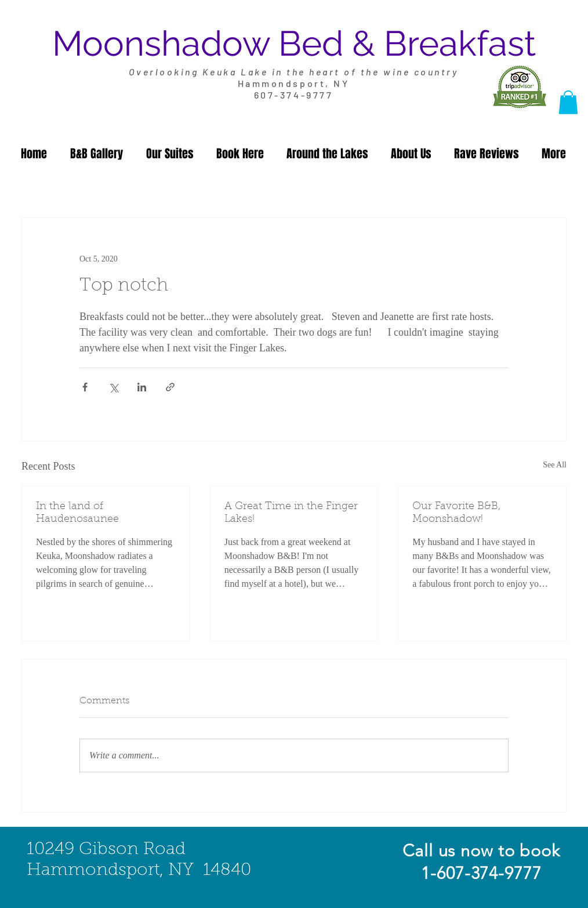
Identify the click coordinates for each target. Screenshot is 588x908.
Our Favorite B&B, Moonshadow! (456, 513)
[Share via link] (170, 387)
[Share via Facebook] (85, 387)
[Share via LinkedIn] (142, 387)
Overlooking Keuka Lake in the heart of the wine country (294, 72)
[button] (568, 102)
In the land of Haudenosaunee (77, 513)
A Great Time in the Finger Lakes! (291, 513)
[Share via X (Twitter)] (113, 387)
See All (555, 465)
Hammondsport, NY (293, 83)
